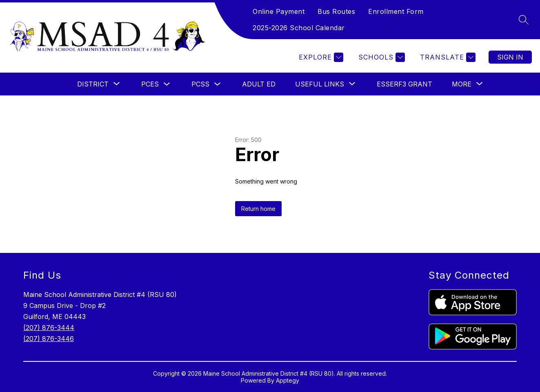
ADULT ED (259, 84)
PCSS (200, 84)
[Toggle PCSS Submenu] (218, 84)
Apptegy (288, 380)
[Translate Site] (447, 57)
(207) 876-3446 (49, 339)
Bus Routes (336, 11)
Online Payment (279, 11)
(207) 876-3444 (49, 328)
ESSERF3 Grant (404, 84)
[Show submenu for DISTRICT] (93, 84)
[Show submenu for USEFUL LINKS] (320, 84)
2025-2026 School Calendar (299, 28)
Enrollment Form (396, 11)
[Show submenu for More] (462, 84)
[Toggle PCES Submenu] (167, 84)
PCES (150, 84)
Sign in (510, 57)
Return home (258, 209)
